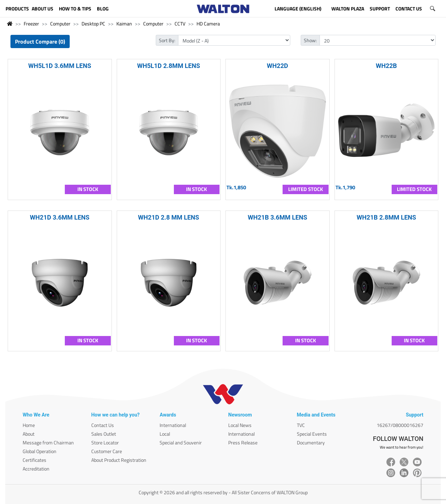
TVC (301, 425)
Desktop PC (93, 24)
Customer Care (107, 451)
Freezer (31, 24)
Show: (310, 40)
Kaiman (124, 24)
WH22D (278, 66)
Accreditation (36, 469)
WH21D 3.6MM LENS (60, 217)
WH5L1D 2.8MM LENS (168, 66)
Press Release (243, 442)
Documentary (311, 442)
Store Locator (105, 442)
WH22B (386, 66)
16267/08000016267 (400, 425)
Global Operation (40, 451)
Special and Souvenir (181, 442)
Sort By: (167, 40)
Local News (240, 425)
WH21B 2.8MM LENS (386, 217)
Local (165, 434)
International (173, 425)
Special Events (312, 434)
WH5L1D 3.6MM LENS (60, 66)
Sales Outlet (104, 434)
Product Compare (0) (40, 41)
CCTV (180, 24)
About (29, 434)
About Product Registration (119, 460)
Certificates (34, 460)
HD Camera (208, 24)
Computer (60, 24)
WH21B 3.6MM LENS (278, 217)
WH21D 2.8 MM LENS (168, 217)
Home (29, 425)
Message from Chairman (48, 442)
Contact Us (103, 425)
